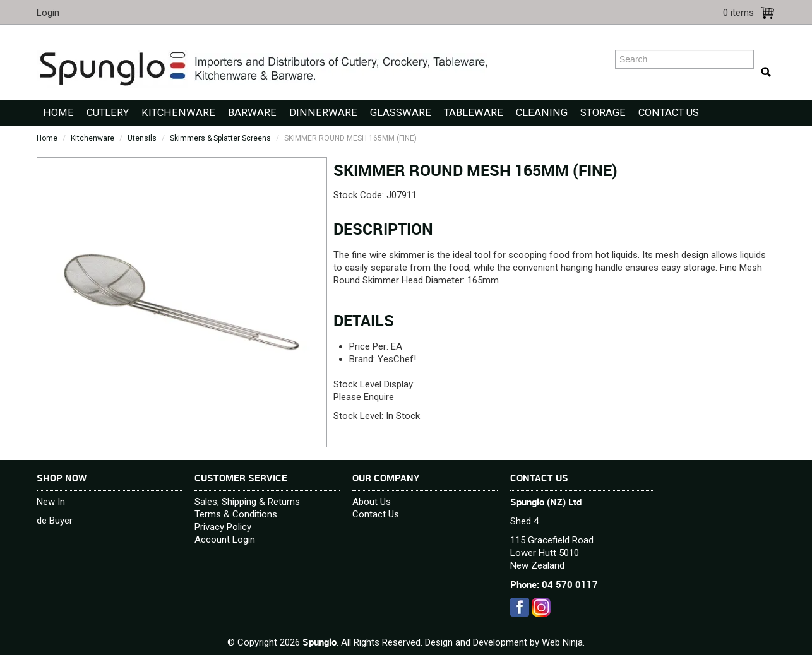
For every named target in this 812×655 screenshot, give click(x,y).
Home (58, 113)
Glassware (401, 113)
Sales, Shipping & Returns (247, 502)
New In (51, 502)
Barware (252, 113)
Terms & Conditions (236, 514)
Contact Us (669, 113)
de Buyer (55, 521)
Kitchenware (178, 113)
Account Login (225, 540)
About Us (372, 502)
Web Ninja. (563, 642)
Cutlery (108, 113)
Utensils (142, 138)
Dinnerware (323, 113)
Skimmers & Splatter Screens (220, 138)
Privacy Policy (223, 527)
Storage (603, 113)
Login (48, 13)
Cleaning (542, 113)
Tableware (474, 113)
